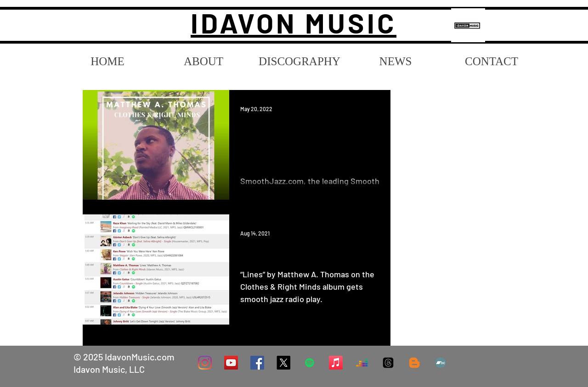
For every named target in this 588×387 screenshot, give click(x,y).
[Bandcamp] (441, 363)
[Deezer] (362, 363)
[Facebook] (257, 363)
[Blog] (414, 363)
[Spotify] (310, 363)
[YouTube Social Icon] (231, 363)
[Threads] (388, 363)
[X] (283, 363)
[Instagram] (205, 363)
